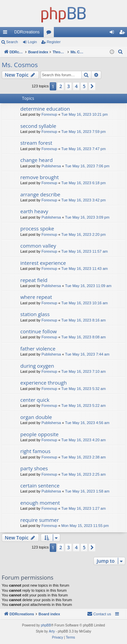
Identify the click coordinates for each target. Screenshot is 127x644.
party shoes (34, 468)
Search (12, 42)
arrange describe (40, 194)
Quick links (6, 33)
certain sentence (40, 485)
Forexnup (49, 114)
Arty (52, 631)
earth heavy (34, 211)
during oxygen (37, 366)
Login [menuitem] (113, 33)
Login (32, 42)
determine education (45, 109)
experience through (44, 383)
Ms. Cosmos (20, 65)
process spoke (37, 228)
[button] (92, 86)
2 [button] (61, 86)
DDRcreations (27, 32)
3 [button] (68, 86)
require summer (40, 520)
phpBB (46, 625)
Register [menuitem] (123, 33)
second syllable (38, 126)
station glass (35, 314)
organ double (36, 417)
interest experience (43, 263)
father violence (38, 348)
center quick (35, 400)
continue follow (39, 331)
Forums (50, 33)
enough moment (40, 503)
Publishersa (51, 166)
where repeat (36, 297)
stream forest (36, 143)
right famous (35, 451)
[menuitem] (121, 52)
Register (54, 42)
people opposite (39, 434)
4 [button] (76, 86)
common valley (38, 246)
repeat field (34, 280)
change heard (37, 160)
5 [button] (84, 86)
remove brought (40, 177)
